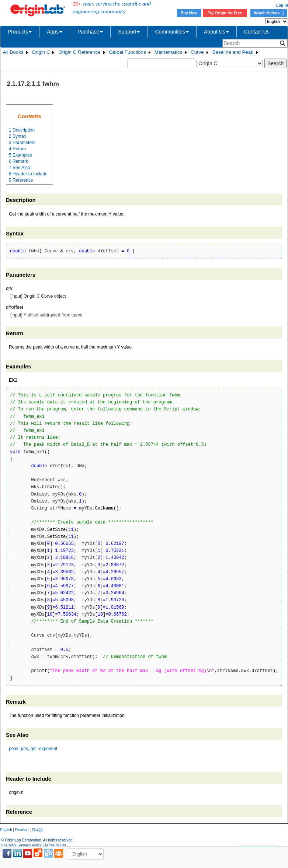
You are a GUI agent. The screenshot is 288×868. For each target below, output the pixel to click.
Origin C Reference (79, 52)
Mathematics (169, 52)
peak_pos (18, 749)
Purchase (90, 32)
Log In (282, 5)
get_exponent (44, 749)
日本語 (37, 830)
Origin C (41, 52)
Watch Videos (269, 13)
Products (20, 32)
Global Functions (128, 52)
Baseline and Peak (233, 52)
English (6, 830)
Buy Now (189, 13)
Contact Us (257, 32)
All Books (13, 52)
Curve (197, 52)
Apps (55, 32)
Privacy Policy (30, 845)
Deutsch (22, 830)
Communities (172, 32)
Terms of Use (55, 845)
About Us (216, 32)
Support (129, 32)
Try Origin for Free (225, 13)
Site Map (8, 845)
